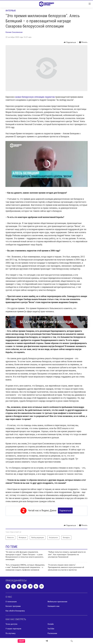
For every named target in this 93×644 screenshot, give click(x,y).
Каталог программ (13, 606)
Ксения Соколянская (14, 32)
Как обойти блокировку (15, 610)
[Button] (70, 42)
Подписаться (65, 511)
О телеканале (11, 601)
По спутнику (11, 633)
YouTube (51, 628)
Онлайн (51, 623)
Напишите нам (53, 606)
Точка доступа (11, 623)
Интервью (11, 11)
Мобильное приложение (57, 601)
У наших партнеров (13, 628)
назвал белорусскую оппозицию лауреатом (35, 97)
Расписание (52, 633)
